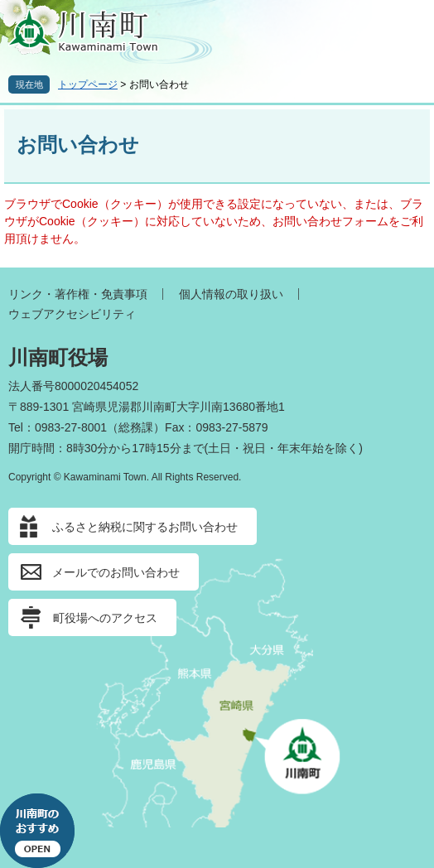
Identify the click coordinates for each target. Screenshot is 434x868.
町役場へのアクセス (105, 618)
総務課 (136, 427)
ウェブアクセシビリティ (72, 314)
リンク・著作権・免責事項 (78, 294)
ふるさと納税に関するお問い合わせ (145, 527)
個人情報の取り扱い (231, 294)
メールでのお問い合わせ (116, 572)
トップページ (88, 84)
